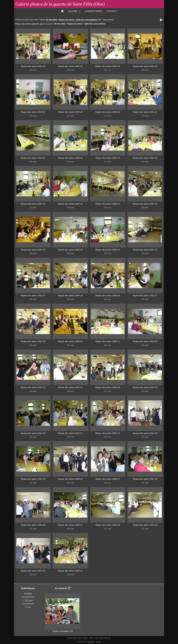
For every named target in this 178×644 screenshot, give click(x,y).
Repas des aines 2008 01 (33, 158)
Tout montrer (108, 20)
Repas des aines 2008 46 (70, 66)
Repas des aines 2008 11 (145, 250)
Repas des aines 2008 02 (108, 204)
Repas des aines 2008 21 (108, 341)
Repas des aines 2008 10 (145, 525)
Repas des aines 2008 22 (33, 112)
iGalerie (91, 642)
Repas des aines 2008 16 (70, 250)
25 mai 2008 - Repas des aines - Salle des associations (71, 20)
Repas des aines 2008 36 (108, 295)
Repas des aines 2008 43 (33, 66)
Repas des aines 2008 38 (108, 387)
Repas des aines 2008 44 (33, 204)
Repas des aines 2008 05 (33, 525)
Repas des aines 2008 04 (145, 433)
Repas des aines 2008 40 (145, 66)
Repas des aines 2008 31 (145, 112)
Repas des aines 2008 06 (33, 571)
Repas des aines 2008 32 (145, 204)
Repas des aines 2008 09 (108, 525)
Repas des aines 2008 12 (70, 525)
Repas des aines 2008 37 (33, 295)
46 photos (28, 593)
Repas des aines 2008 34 (108, 66)
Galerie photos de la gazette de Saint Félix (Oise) (60, 4)
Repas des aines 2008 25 (33, 250)
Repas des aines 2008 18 (33, 479)
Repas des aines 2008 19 (70, 295)
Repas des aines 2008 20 (145, 158)
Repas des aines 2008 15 (108, 433)
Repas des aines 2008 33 (70, 387)
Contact (112, 11)
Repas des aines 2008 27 (145, 295)
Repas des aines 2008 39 (33, 341)
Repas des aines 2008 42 (108, 158)
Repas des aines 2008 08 (70, 479)
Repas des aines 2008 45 (33, 433)
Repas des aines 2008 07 (108, 479)
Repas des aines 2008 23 (145, 341)
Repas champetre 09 (63, 631)
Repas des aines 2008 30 (145, 479)
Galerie (73, 11)
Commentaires (93, 11)
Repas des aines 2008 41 (70, 341)
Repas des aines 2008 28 (70, 204)
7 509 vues (28, 600)
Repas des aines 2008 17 (70, 433)
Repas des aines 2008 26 (108, 112)
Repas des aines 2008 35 (70, 112)
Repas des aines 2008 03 (145, 387)
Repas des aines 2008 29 (70, 158)
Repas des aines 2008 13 (33, 387)
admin (98, 642)
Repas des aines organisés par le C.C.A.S (34, 24)
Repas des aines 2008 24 (108, 250)
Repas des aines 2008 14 (70, 571)
